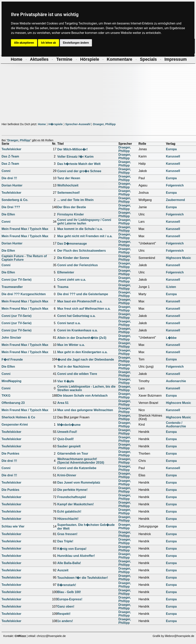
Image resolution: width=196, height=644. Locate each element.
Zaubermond (175, 200)
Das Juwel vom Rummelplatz (79, 483)
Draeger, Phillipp (104, 124)
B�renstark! (67, 585)
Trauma (63, 287)
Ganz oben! (66, 606)
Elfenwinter (66, 272)
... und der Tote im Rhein (75, 200)
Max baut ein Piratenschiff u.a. (80, 301)
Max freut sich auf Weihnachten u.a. (84, 309)
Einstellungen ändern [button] (76, 43)
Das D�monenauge (72, 244)
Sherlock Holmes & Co (18, 417)
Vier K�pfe (66, 381)
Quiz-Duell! (66, 439)
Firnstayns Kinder (71, 214)
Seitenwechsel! (69, 193)
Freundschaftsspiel (72, 497)
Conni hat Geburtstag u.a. (76, 316)
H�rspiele (56, 124)
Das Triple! (65, 541)
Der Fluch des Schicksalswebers (82, 251)
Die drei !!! (9, 178)
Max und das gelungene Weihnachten (85, 410)
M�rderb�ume (69, 425)
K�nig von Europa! (72, 549)
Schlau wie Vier (13, 526)
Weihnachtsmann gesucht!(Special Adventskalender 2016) (81, 461)
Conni (6, 171)
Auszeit (63, 570)
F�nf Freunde (12, 360)
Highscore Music (178, 258)
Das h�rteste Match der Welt (79, 164)
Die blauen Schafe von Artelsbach (82, 396)
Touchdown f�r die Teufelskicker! (83, 578)
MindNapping (11, 381)
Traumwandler (12, 287)
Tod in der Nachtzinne (74, 367)
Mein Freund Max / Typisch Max (25, 229)
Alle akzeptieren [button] (24, 43)
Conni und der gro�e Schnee (79, 171)
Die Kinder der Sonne (73, 258)
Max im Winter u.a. (71, 345)
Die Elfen (8, 214)
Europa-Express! (70, 599)
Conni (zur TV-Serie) (17, 280)
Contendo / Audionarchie (176, 425)
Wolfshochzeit (68, 185)
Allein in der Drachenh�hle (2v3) (82, 338)
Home (42, 124)
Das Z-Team (10, 156)
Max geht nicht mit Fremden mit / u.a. (85, 236)
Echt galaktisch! (69, 511)
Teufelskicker (11, 149)
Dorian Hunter (12, 185)
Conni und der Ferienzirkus (78, 265)
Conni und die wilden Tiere (77, 374)
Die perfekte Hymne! (72, 490)
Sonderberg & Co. (15, 200)
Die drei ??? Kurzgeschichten (24, 294)
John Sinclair (11, 338)
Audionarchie (176, 381)
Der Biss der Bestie (72, 207)
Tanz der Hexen (69, 178)
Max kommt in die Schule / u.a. (80, 229)
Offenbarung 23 (13, 403)
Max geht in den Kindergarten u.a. (82, 352)
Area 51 (63, 403)
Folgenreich (175, 185)
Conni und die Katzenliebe (77, 468)
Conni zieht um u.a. (72, 280)
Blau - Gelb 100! (69, 592)
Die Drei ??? (11, 207)
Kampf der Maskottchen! (76, 504)
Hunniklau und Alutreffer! (76, 556)
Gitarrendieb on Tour (73, 454)
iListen (171, 287)
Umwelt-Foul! (67, 432)
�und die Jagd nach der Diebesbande (86, 360)
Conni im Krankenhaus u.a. (77, 330)
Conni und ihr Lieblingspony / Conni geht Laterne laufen (84, 222)
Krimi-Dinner (67, 475)
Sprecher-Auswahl (78, 124)
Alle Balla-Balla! (69, 563)
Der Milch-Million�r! (73, 149)
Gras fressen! (67, 534)
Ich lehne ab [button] (49, 43)
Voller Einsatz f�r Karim (76, 157)
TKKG (6, 396)
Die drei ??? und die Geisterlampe (83, 294)
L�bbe (171, 338)
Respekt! (64, 614)
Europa (171, 149)
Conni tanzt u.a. (69, 323)
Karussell (173, 156)
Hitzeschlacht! (68, 519)
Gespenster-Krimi (15, 425)
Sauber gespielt (69, 446)
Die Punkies (10, 454)
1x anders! (65, 621)
